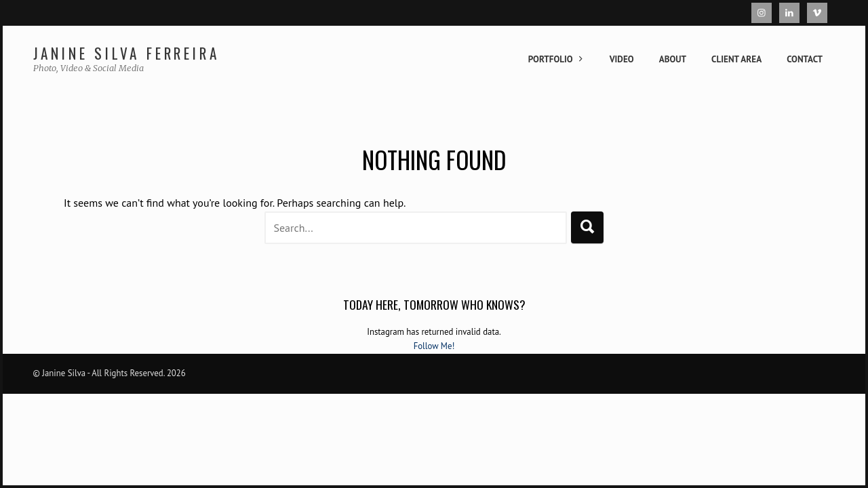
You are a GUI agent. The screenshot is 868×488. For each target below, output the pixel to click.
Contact (805, 59)
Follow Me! (434, 346)
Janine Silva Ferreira (126, 53)
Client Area (736, 59)
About (673, 59)
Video (622, 59)
